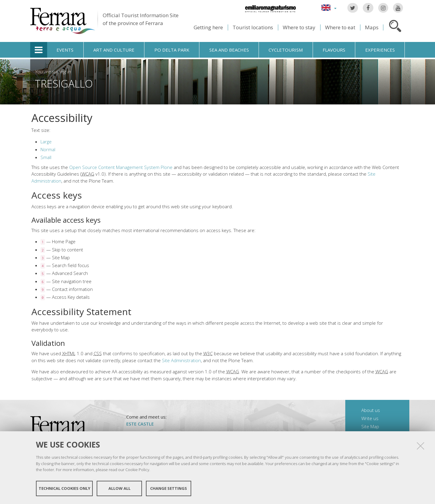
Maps (372, 27)
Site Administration (181, 360)
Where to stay (299, 27)
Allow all (119, 488)
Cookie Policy (137, 470)
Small (46, 157)
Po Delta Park (172, 50)
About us (371, 410)
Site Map (370, 426)
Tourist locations (253, 27)
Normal (48, 149)
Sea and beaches (229, 50)
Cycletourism (286, 50)
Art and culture (114, 50)
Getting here (208, 27)
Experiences (380, 50)
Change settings (169, 488)
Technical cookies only (64, 488)
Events (65, 50)
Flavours (334, 50)
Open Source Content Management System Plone (121, 167)
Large (46, 142)
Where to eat (340, 27)
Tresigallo (64, 83)
